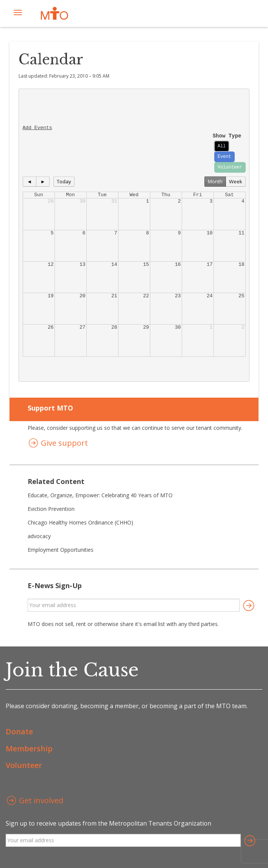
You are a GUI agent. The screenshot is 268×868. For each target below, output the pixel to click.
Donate (19, 731)
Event (224, 157)
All (222, 146)
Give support (58, 444)
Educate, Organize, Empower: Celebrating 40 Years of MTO (100, 495)
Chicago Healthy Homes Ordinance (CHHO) (80, 522)
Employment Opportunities (61, 550)
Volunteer (230, 167)
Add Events (37, 128)
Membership (29, 749)
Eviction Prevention (51, 509)
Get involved (34, 801)
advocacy (39, 536)
